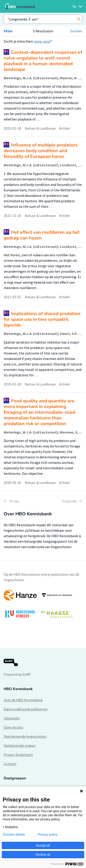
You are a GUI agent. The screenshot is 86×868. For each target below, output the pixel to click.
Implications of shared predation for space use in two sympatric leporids (42, 319)
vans (47, 41)
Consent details (14, 835)
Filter (8, 31)
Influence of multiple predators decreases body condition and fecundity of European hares (41, 151)
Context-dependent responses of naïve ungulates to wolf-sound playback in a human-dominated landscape (43, 61)
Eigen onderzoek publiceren (26, 709)
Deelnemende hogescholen (25, 736)
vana (38, 41)
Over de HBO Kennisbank (23, 700)
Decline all (43, 855)
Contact (10, 764)
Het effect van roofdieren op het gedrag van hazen (42, 235)
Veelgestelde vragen (20, 745)
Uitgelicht (12, 718)
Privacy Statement (18, 755)
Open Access (13, 727)
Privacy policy (48, 835)
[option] (43, 606)
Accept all (43, 845)
